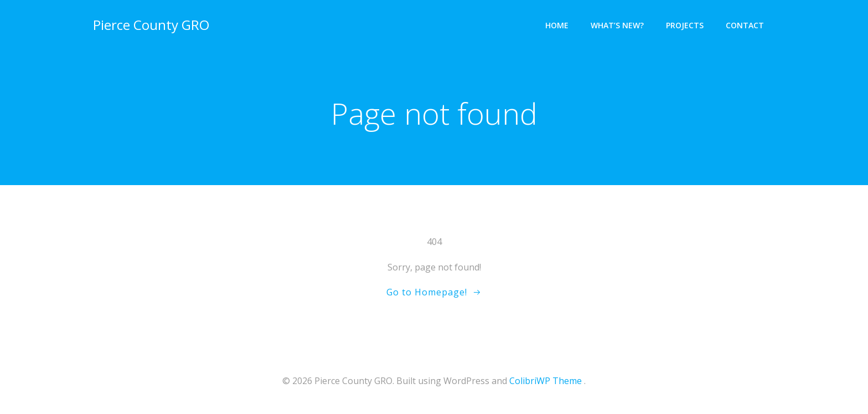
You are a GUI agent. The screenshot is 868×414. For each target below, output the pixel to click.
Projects (685, 25)
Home (557, 25)
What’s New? (617, 25)
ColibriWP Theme (546, 381)
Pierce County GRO (151, 25)
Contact (745, 25)
